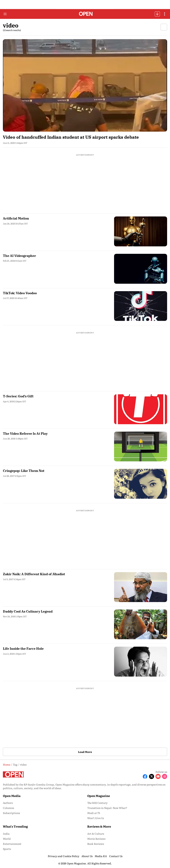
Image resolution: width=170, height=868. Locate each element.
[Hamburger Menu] (5, 14)
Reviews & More (99, 826)
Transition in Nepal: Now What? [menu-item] (107, 808)
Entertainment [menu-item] (12, 844)
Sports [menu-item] (7, 849)
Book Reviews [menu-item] (96, 844)
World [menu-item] (7, 839)
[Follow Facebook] (145, 776)
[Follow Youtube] (158, 776)
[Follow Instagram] (165, 776)
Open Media (12, 796)
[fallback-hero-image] (85, 85)
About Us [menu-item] (87, 856)
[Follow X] (152, 776)
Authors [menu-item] (8, 803)
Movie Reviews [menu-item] (96, 839)
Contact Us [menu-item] (116, 856)
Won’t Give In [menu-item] (96, 818)
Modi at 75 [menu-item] (94, 813)
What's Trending (15, 826)
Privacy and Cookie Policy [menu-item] (64, 856)
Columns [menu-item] (8, 808)
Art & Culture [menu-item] (96, 834)
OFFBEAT (157, 14)
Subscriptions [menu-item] (11, 813)
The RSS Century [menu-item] (97, 803)
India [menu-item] (6, 834)
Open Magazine (99, 796)
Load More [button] (85, 752)
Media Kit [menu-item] (101, 856)
